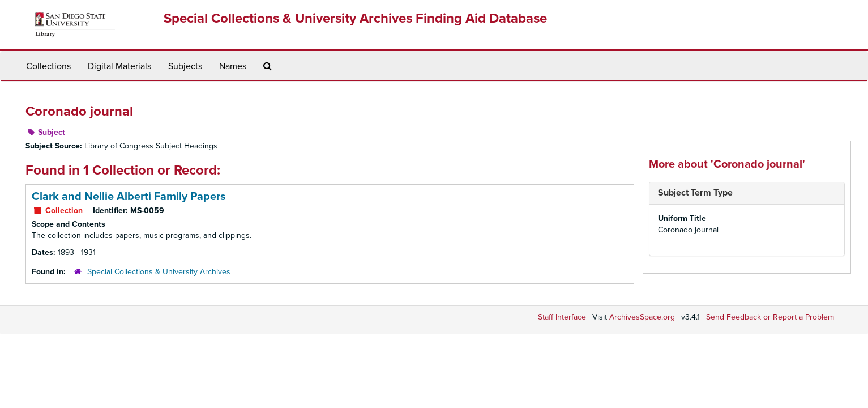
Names (233, 66)
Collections (48, 66)
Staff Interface (562, 317)
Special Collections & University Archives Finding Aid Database (355, 18)
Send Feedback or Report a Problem (770, 317)
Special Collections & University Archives (159, 272)
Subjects (185, 66)
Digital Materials (119, 66)
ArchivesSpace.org (642, 317)
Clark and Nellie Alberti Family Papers (129, 197)
